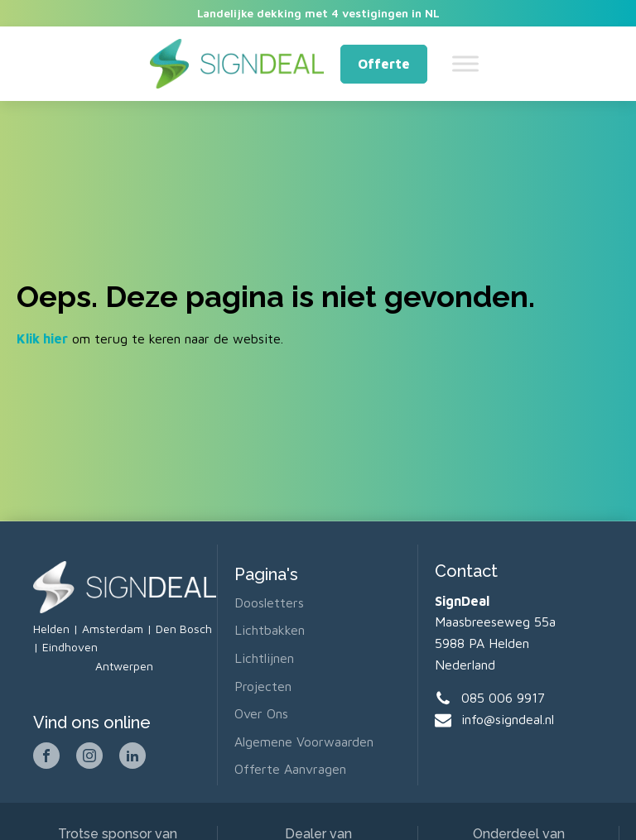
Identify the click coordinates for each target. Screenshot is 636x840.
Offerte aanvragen (290, 769)
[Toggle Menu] (465, 64)
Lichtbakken (270, 630)
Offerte (384, 64)
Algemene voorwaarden (304, 742)
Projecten (263, 686)
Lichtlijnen (264, 658)
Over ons (261, 713)
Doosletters (269, 602)
